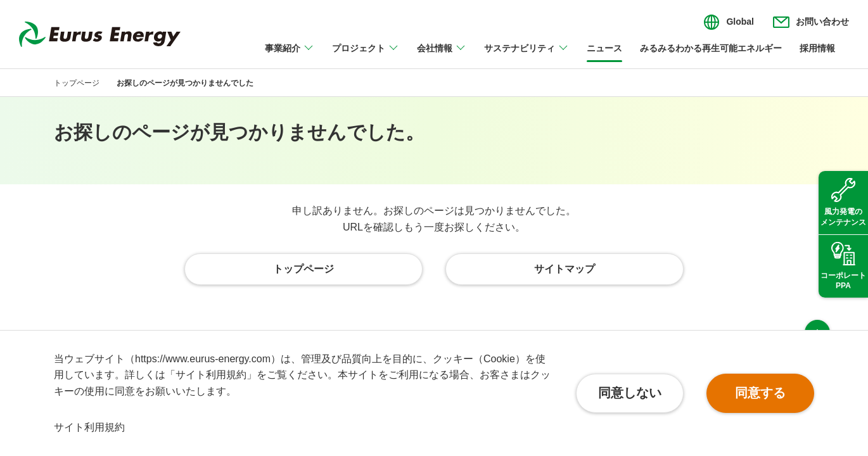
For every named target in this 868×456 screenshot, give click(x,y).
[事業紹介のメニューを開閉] (290, 56)
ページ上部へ (817, 307)
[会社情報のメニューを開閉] (442, 56)
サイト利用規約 (89, 427)
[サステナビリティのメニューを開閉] (527, 56)
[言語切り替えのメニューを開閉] (729, 22)
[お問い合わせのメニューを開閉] (811, 22)
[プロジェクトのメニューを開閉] (366, 56)
